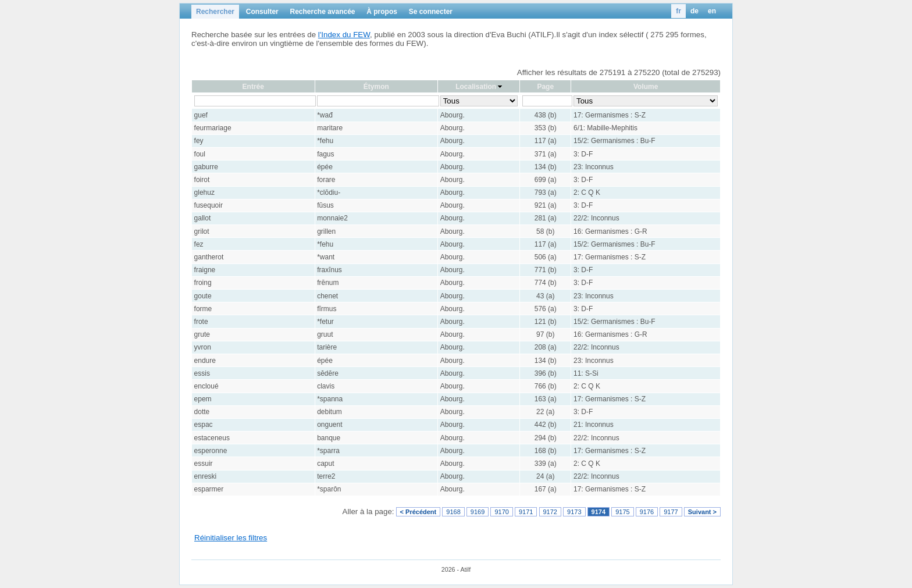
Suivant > (702, 512)
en (712, 11)
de (694, 11)
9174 (598, 512)
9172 (550, 512)
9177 (671, 512)
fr (678, 11)
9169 (478, 512)
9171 (526, 512)
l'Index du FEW (344, 35)
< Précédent (418, 512)
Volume (646, 87)
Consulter (262, 12)
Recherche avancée (322, 12)
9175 (622, 512)
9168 (453, 512)
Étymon (376, 87)
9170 (501, 512)
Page (545, 87)
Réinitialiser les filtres (231, 538)
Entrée (253, 87)
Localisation (476, 87)
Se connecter (431, 12)
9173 (574, 512)
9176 (647, 512)
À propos (382, 12)
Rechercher (215, 12)
